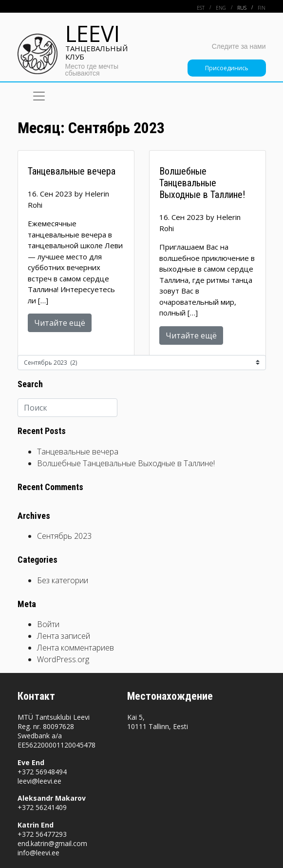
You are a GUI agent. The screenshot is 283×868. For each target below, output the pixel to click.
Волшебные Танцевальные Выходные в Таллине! (127, 463)
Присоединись (227, 68)
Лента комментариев (75, 648)
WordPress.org (63, 659)
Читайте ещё (60, 323)
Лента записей (64, 636)
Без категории (63, 580)
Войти (48, 624)
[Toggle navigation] (39, 96)
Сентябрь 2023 (64, 536)
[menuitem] (206, 8)
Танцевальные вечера (78, 452)
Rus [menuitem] (242, 8)
